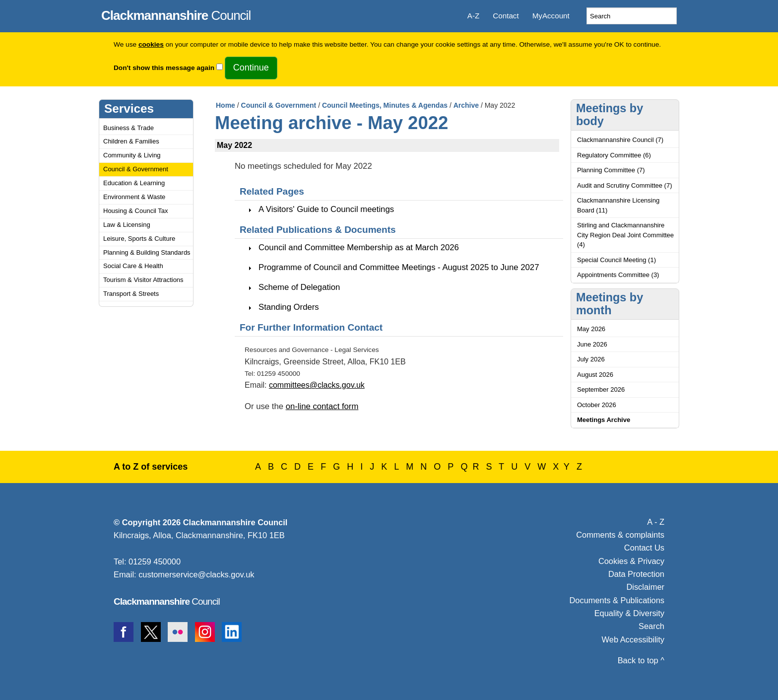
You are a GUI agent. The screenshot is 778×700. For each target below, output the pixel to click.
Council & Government (136, 169)
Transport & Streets (131, 294)
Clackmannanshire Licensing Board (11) (618, 205)
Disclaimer (645, 587)
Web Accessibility (633, 639)
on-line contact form (322, 406)
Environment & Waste (134, 197)
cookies (151, 44)
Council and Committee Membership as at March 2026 (359, 247)
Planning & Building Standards (147, 252)
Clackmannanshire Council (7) (620, 140)
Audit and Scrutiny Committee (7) (624, 185)
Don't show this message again (164, 68)
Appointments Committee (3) (618, 275)
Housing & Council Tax (136, 211)
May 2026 (591, 329)
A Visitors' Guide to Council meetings (326, 209)
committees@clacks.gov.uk (317, 385)
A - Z (656, 522)
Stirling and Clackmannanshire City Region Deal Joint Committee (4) (625, 235)
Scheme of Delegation (299, 287)
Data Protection (636, 574)
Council (176, 14)
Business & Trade (129, 128)
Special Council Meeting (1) (616, 260)
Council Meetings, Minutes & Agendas (385, 105)
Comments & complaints (620, 535)
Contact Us (644, 548)
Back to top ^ (641, 660)
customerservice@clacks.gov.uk (196, 574)
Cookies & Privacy (631, 561)
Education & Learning (134, 183)
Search (651, 626)
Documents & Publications (617, 600)
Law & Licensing (127, 225)
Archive (466, 105)
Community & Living (132, 155)
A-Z (473, 16)
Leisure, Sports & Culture (139, 239)
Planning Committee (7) (611, 170)
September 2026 (601, 389)
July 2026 (591, 359)
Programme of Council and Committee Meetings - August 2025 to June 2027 (399, 267)
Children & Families (131, 141)
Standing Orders (289, 307)
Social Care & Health (133, 266)
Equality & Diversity (629, 613)
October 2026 (597, 405)
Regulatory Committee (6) (614, 155)
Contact (506, 16)
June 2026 (592, 344)
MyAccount (551, 16)
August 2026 (595, 375)
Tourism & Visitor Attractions (143, 280)
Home (226, 105)
